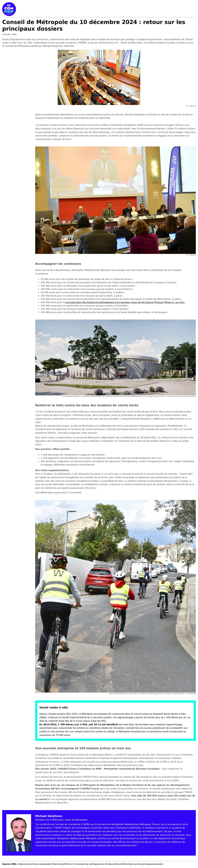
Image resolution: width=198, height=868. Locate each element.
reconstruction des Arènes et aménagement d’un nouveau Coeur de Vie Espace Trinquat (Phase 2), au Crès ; (125, 302)
